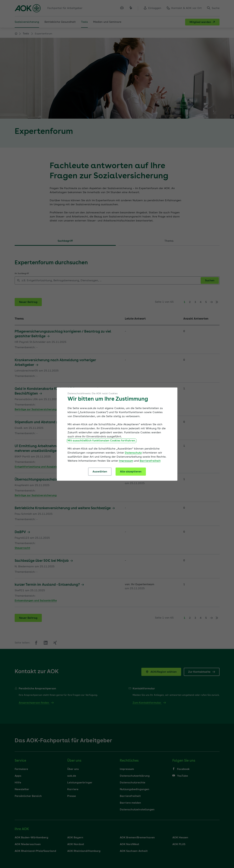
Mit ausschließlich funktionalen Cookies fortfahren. (102, 441)
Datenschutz (133, 453)
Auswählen (100, 472)
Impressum (126, 461)
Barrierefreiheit (150, 461)
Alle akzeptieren (131, 472)
